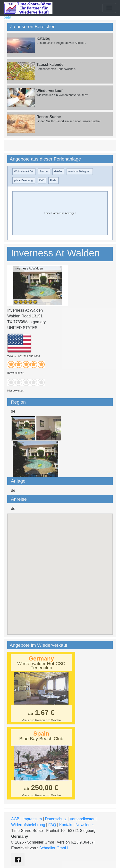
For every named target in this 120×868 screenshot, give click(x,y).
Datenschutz (56, 819)
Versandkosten (83, 819)
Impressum (32, 819)
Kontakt (66, 825)
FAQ (52, 825)
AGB (15, 819)
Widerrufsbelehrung (28, 825)
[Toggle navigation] (109, 8)
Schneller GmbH (54, 848)
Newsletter (85, 825)
